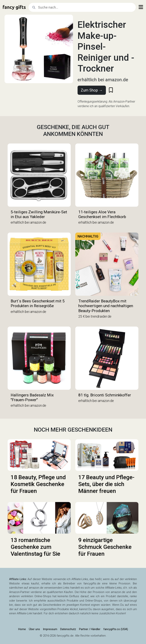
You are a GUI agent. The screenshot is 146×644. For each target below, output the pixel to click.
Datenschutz (68, 629)
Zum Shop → (92, 90)
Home (22, 629)
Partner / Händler (90, 629)
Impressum (50, 629)
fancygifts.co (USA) (116, 629)
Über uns (34, 629)
